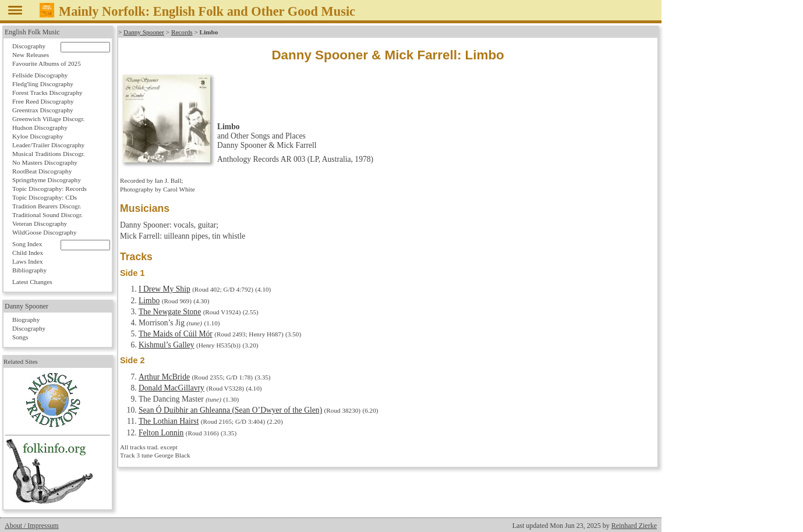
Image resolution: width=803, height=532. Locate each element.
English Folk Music (32, 32)
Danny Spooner (144, 32)
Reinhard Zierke (634, 526)
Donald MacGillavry (171, 388)
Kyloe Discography (38, 136)
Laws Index (28, 261)
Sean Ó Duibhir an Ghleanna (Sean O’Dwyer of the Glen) (230, 410)
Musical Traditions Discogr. (49, 154)
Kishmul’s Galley (167, 345)
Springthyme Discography (47, 180)
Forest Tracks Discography (47, 93)
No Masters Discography (45, 162)
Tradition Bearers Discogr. (47, 206)
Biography (26, 320)
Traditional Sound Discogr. (47, 215)
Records (182, 32)
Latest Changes (32, 282)
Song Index (27, 244)
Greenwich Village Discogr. (48, 119)
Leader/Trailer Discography (48, 145)
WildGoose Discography (44, 232)
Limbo (149, 301)
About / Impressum (32, 526)
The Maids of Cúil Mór (176, 334)
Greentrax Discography (43, 110)
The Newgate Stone (170, 312)
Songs (20, 337)
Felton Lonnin (161, 433)
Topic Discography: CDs (45, 197)
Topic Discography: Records (49, 189)
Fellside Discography (40, 75)
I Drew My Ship (165, 289)
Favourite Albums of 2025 (47, 63)
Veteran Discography (40, 224)
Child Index (28, 253)
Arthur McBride (164, 377)
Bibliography (29, 270)
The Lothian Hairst (169, 421)
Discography (29, 46)
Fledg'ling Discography (43, 84)
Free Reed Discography (43, 101)
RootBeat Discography (42, 171)
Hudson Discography (40, 127)
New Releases (31, 55)
